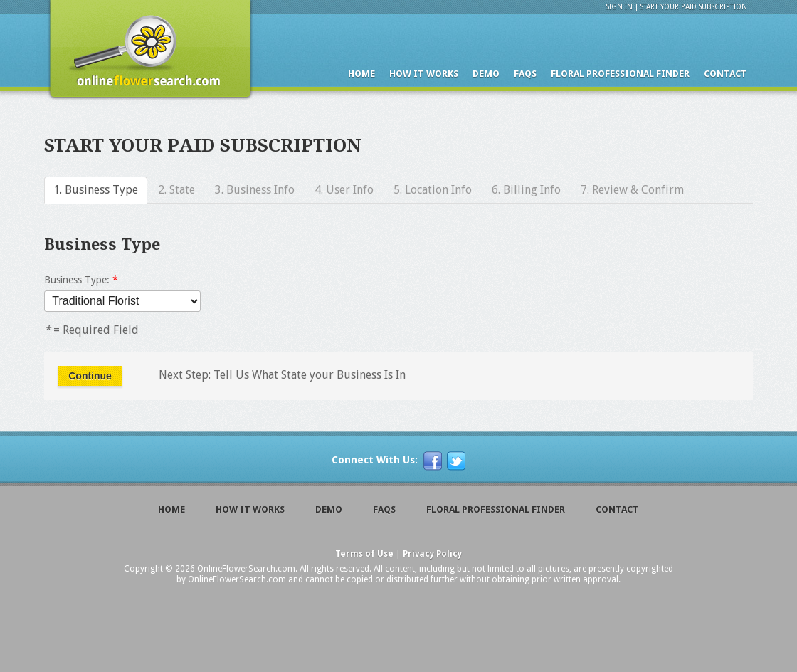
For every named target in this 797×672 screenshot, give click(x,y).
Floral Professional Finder (620, 74)
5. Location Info (433, 190)
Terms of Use (364, 554)
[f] (433, 461)
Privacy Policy (432, 554)
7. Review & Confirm (632, 190)
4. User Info (344, 190)
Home (361, 74)
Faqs (525, 74)
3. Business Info (255, 190)
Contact (725, 74)
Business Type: (81, 280)
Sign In (619, 6)
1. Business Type (96, 190)
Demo (486, 74)
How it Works (424, 74)
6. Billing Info (526, 190)
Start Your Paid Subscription (694, 6)
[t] (456, 461)
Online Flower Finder (149, 53)
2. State (176, 190)
